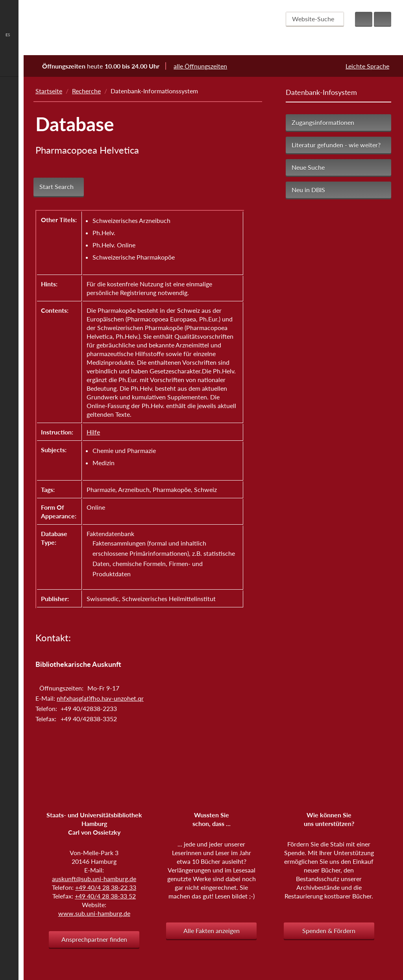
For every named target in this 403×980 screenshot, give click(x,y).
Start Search (56, 187)
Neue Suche (308, 167)
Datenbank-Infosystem (321, 92)
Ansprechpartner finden (94, 939)
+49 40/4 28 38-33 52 (105, 896)
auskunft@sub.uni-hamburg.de (94, 879)
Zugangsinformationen (323, 122)
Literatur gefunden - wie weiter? (336, 145)
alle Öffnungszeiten (205, 66)
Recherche (86, 91)
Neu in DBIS (308, 190)
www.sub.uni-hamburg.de (94, 913)
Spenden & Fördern (329, 931)
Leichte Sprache (367, 66)
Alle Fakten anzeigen (212, 931)
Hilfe (93, 432)
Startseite (49, 91)
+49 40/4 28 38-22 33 (106, 887)
